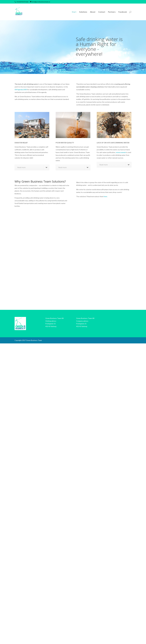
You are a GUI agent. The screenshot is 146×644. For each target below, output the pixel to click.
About (93, 12)
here (105, 196)
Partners (112, 12)
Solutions (83, 12)
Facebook (123, 12)
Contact (102, 12)
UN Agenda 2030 (21, 90)
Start (74, 12)
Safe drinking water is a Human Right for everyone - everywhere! (99, 46)
